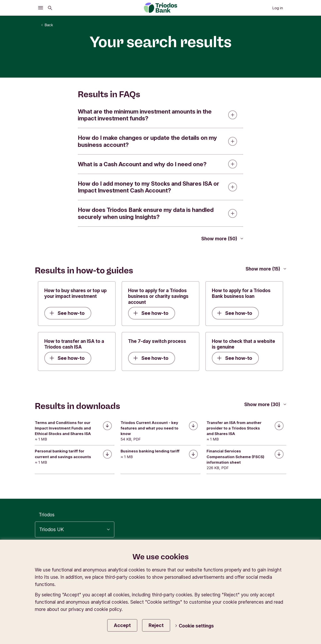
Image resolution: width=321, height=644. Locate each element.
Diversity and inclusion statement (249, 589)
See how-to (67, 313)
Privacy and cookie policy (225, 553)
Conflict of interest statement (253, 568)
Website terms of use (205, 561)
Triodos (47, 515)
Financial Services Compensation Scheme (240, 575)
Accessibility (176, 553)
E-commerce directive (260, 561)
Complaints (272, 553)
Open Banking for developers (189, 582)
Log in (278, 8)
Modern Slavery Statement (256, 582)
